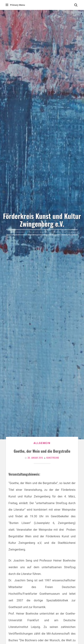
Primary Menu (15, 5)
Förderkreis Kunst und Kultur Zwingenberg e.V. (42, 220)
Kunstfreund (53, 458)
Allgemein (42, 443)
